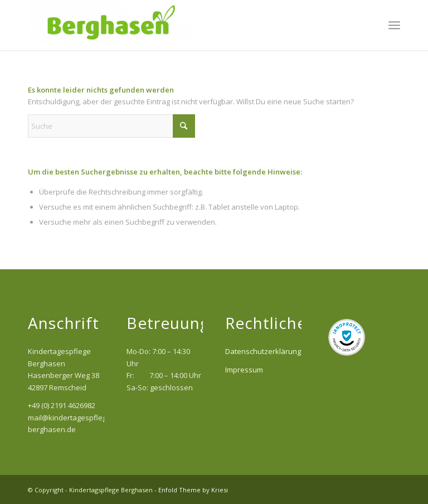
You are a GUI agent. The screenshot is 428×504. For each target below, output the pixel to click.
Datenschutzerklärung (263, 351)
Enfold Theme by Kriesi (193, 490)
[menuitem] (394, 25)
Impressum (244, 370)
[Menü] (394, 25)
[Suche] (111, 126)
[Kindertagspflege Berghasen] (111, 25)
